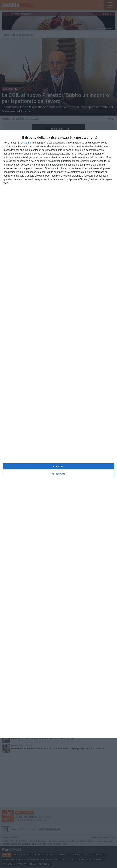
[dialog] (58, 434)
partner (28, 143)
